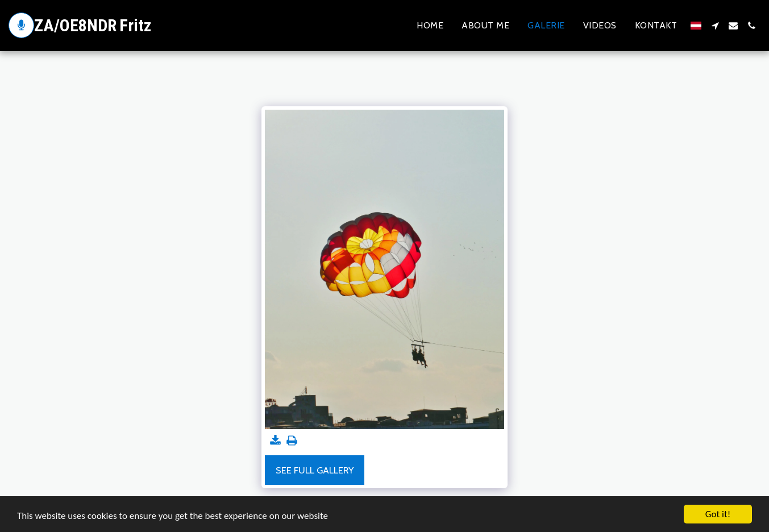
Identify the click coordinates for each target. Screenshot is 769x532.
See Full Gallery (315, 470)
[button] (715, 26)
